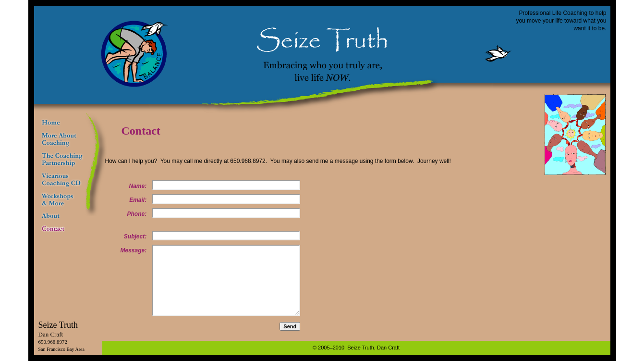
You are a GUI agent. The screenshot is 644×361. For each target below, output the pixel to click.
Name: (138, 186)
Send (290, 326)
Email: (138, 200)
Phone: (137, 214)
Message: (134, 250)
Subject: (135, 237)
